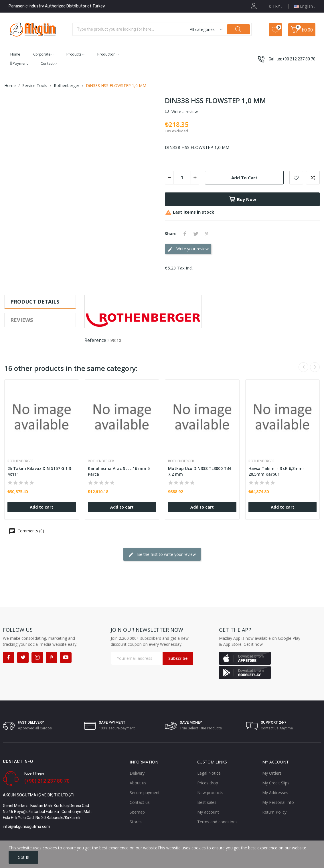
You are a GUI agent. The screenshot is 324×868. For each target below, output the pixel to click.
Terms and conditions (217, 822)
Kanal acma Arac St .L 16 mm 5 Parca (119, 471)
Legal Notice (209, 773)
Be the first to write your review (162, 555)
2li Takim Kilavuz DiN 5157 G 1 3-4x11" (40, 471)
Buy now (242, 199)
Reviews (22, 320)
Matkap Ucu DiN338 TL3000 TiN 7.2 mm (199, 471)
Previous (303, 367)
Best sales (207, 802)
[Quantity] (182, 178)
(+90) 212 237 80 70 (47, 781)
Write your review (188, 249)
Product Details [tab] (35, 302)
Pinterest (207, 234)
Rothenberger (20, 461)
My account (208, 812)
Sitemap (137, 812)
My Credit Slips (276, 783)
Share (185, 234)
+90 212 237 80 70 (299, 59)
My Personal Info (278, 802)
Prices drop (208, 783)
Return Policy (274, 812)
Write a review (184, 112)
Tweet (196, 234)
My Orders (272, 773)
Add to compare (313, 178)
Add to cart (244, 178)
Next (315, 367)
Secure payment (145, 793)
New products (210, 793)
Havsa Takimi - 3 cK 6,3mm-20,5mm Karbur (276, 471)
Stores (136, 822)
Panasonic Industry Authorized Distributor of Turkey (57, 6)
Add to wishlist (296, 178)
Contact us (140, 802)
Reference (95, 340)
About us (138, 783)
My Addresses (275, 793)
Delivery (137, 773)
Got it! (23, 857)
